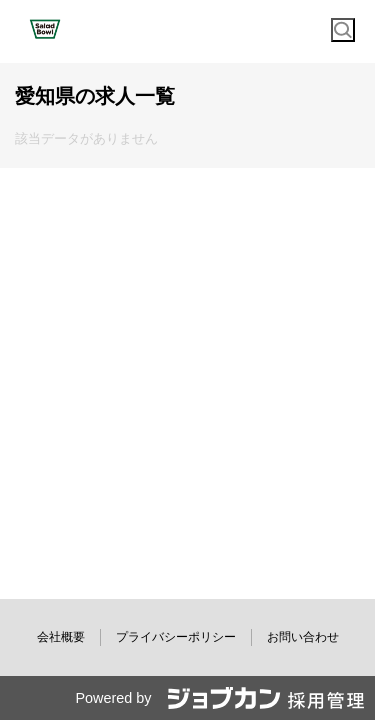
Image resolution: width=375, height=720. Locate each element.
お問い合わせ (303, 637)
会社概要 (61, 637)
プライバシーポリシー (176, 637)
